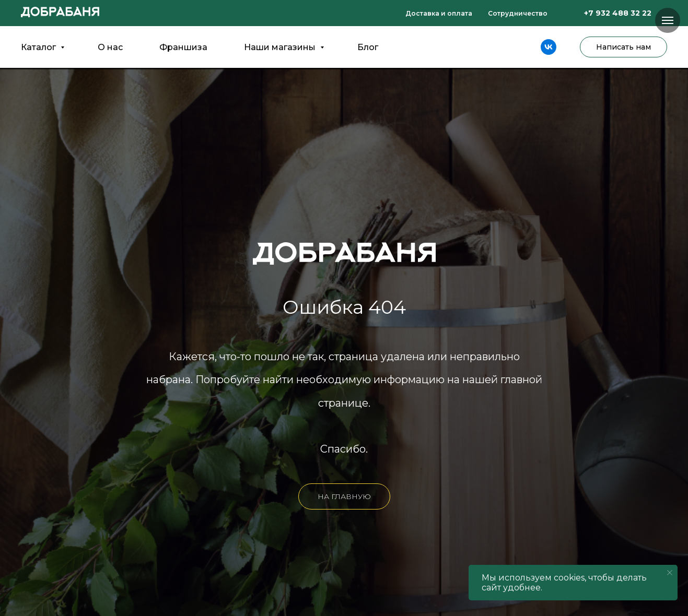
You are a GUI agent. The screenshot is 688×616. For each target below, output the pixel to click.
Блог (368, 47)
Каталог (39, 47)
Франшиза (183, 47)
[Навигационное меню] (668, 20)
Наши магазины (281, 47)
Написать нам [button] (623, 47)
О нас (110, 47)
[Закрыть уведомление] (670, 573)
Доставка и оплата (439, 13)
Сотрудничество (518, 13)
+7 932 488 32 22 (618, 13)
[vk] (549, 47)
